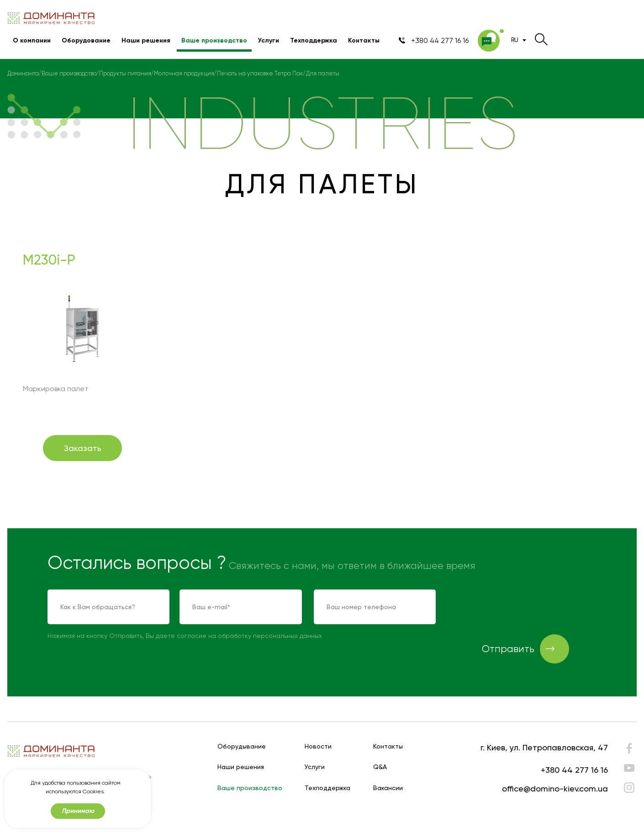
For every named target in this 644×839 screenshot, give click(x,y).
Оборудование (86, 40)
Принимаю (78, 811)
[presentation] (517, 607)
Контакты (364, 40)
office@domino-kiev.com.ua (555, 789)
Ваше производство (214, 40)
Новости (318, 746)
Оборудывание (242, 746)
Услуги (269, 40)
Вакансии (388, 788)
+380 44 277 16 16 (574, 770)
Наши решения (146, 40)
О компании (32, 40)
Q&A (380, 767)
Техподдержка (314, 40)
